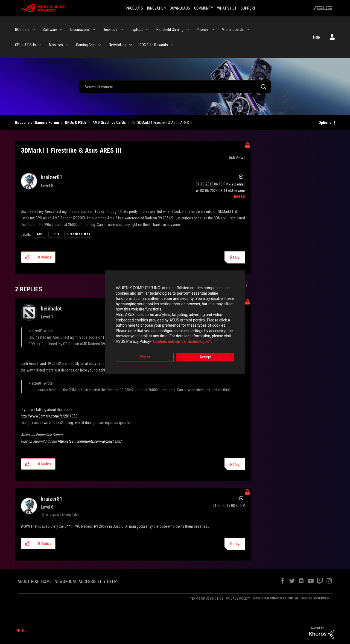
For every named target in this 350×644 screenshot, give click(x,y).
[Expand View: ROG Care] (34, 30)
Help (317, 37)
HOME (46, 581)
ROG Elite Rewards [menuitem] (154, 45)
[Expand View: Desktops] (122, 30)
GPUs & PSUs (76, 123)
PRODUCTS (134, 8)
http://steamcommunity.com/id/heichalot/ (90, 441)
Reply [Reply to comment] (235, 464)
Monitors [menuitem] (56, 45)
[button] (27, 257)
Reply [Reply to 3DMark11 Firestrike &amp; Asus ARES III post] (235, 257)
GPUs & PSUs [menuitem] (25, 45)
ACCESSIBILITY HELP (98, 581)
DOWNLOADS (180, 8)
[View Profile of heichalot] (51, 309)
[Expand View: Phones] (213, 30)
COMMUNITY (204, 8)
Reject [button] (145, 352)
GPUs (55, 234)
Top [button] (24, 631)
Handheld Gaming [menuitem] (170, 30)
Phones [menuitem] (203, 30)
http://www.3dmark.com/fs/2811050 (49, 416)
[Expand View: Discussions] (94, 30)
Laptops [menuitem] (137, 30)
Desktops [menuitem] (110, 30)
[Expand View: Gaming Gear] (100, 45)
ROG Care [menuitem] (22, 30)
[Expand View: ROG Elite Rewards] (172, 45)
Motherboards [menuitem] (233, 30)
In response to (62, 515)
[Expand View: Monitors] (67, 45)
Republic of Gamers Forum (37, 123)
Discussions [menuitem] (80, 30)
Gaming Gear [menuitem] (86, 45)
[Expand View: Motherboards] (248, 30)
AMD (40, 234)
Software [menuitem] (50, 30)
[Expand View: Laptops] (147, 30)
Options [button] (325, 123)
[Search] (175, 87)
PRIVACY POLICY (238, 598)
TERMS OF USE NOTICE (207, 598)
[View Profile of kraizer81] (52, 177)
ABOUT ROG (28, 581)
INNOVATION (156, 8)
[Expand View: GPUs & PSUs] (40, 45)
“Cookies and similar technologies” (139, 337)
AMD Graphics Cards (109, 123)
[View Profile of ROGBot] (240, 197)
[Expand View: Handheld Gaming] (188, 30)
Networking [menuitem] (118, 45)
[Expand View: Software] (61, 30)
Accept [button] (205, 352)
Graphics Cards (79, 234)
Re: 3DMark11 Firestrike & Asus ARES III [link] (162, 123)
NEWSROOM (65, 581)
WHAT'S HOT (227, 8)
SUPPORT (248, 8)
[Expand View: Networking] (130, 45)
